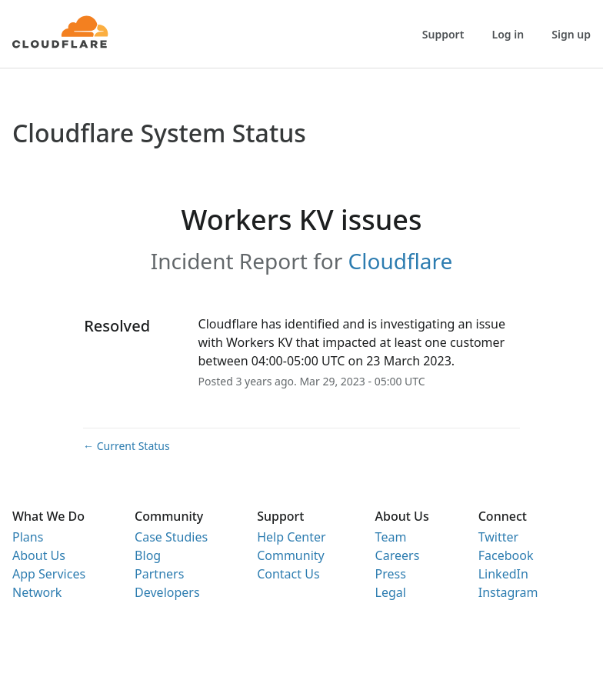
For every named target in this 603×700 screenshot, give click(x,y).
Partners (159, 574)
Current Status (127, 446)
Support (443, 34)
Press (391, 574)
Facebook (506, 555)
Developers (167, 592)
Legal (391, 592)
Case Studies (171, 537)
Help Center (291, 537)
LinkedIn (503, 574)
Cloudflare (401, 261)
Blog (148, 555)
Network (37, 592)
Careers (398, 555)
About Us (39, 555)
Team (391, 537)
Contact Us (288, 574)
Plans (28, 537)
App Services (49, 574)
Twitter (498, 537)
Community (291, 555)
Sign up (571, 34)
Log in (508, 34)
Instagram (508, 592)
